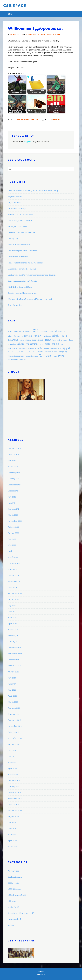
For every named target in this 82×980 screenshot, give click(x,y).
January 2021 (14, 642)
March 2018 (13, 847)
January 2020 (14, 714)
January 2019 (14, 786)
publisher (56, 120)
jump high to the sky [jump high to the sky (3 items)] (60, 340)
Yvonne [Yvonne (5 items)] (62, 356)
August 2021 (13, 599)
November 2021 (15, 581)
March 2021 (13, 630)
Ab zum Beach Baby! (17, 209)
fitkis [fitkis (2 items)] (19, 336)
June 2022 (12, 539)
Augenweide (13, 871)
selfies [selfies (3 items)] (46, 348)
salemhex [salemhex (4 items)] (13, 348)
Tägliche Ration (15, 196)
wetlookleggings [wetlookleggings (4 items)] (16, 356)
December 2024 (15, 485)
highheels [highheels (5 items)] (13, 340)
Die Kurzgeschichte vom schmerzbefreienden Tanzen (32, 275)
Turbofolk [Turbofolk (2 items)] (33, 352)
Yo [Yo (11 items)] (41, 356)
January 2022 (14, 569)
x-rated (11, 925)
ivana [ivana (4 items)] (28, 340)
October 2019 (14, 732)
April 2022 (12, 551)
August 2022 (13, 533)
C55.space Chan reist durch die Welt (44, 34)
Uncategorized (14, 919)
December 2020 (15, 648)
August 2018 (13, 817)
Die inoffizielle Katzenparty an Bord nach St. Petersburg (33, 190)
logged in (28, 141)
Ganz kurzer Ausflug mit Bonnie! (23, 281)
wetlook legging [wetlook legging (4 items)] (60, 352)
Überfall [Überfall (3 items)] (23, 359)
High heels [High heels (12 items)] (59, 336)
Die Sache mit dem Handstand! (22, 233)
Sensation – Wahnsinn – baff (21, 913)
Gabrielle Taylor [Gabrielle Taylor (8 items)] (31, 336)
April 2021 (12, 624)
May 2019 (12, 762)
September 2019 (15, 738)
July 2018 (12, 823)
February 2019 (14, 780)
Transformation (15, 305)
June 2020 (12, 684)
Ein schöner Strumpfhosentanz (22, 269)
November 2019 (15, 726)
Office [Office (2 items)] (41, 344)
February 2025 (14, 473)
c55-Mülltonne (14, 889)
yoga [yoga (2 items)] (55, 356)
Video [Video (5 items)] (40, 352)
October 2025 (14, 455)
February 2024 (14, 509)
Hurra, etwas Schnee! (17, 227)
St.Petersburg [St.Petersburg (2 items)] (24, 352)
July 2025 (12, 461)
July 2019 (12, 750)
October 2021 (14, 587)
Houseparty (13, 239)
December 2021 (15, 575)
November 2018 (15, 799)
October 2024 (14, 491)
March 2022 (13, 557)
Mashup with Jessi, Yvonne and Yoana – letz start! (30, 299)
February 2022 (14, 563)
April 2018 (12, 841)
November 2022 (15, 521)
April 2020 (12, 696)
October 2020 (14, 660)
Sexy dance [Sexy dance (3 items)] (55, 348)
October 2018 (14, 805)
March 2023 (13, 515)
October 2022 (14, 527)
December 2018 (15, 792)
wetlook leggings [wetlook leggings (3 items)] (31, 356)
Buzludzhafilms (15, 877)
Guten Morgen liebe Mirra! (20, 221)
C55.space (15, 5)
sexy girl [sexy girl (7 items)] (65, 348)
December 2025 (15, 449)
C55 (48, 120)
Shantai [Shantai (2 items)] (10, 352)
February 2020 (14, 708)
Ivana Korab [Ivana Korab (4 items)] (38, 340)
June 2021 (12, 612)
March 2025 (13, 467)
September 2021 (15, 593)
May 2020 (12, 690)
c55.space (12, 901)
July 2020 (12, 678)
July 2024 (12, 497)
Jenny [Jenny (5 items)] (48, 340)
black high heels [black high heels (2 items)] (19, 331)
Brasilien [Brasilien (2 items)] (28, 331)
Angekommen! (15, 203)
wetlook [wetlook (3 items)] (48, 352)
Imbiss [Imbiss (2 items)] (22, 340)
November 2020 (15, 654)
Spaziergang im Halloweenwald (22, 293)
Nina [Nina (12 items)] (20, 344)
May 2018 (12, 835)
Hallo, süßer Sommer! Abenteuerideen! (25, 263)
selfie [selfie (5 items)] (40, 348)
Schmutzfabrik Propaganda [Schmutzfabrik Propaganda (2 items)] (27, 348)
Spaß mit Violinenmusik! (19, 245)
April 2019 (12, 768)
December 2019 (15, 720)
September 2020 (15, 666)
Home (41, 971)
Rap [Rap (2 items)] (62, 344)
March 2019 (13, 774)
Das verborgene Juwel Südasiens (22, 251)
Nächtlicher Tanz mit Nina (20, 287)
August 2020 (13, 672)
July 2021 (12, 605)
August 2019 (13, 744)
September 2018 (15, 811)
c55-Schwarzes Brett (27, 120)
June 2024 (12, 503)
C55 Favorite (13, 883)
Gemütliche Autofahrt (18, 257)
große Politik (14, 907)
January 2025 (14, 479)
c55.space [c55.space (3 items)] (44, 331)
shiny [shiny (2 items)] (16, 352)
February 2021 (14, 636)
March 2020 (13, 702)
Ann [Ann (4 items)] (10, 331)
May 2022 (12, 545)
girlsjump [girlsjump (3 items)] (46, 336)
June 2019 (12, 756)
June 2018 (12, 829)
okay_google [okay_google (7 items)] (52, 344)
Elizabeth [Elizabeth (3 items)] (12, 336)
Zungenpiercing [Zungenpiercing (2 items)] (13, 360)
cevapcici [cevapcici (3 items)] (62, 331)
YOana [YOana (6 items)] (48, 356)
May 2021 (12, 618)
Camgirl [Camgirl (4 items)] (53, 331)
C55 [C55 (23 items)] (36, 331)
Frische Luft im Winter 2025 (20, 215)
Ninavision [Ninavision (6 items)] (32, 344)
